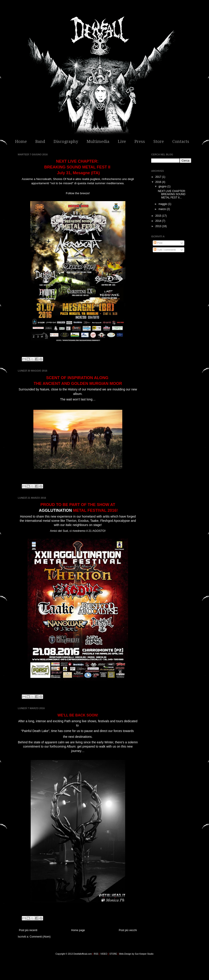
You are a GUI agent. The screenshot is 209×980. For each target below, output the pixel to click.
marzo (163, 209)
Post (158, 243)
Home (21, 141)
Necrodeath (44, 179)
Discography (66, 141)
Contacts (181, 141)
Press (140, 141)
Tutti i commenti (165, 250)
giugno (163, 186)
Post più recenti (28, 930)
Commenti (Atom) (40, 937)
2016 (159, 182)
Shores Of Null (63, 179)
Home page (78, 930)
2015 (159, 216)
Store (159, 141)
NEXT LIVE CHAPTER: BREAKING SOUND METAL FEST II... (172, 194)
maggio (163, 204)
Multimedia (98, 141)
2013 (159, 226)
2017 (159, 177)
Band (40, 141)
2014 (159, 221)
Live (122, 141)
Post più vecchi (128, 930)
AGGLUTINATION (55, 510)
